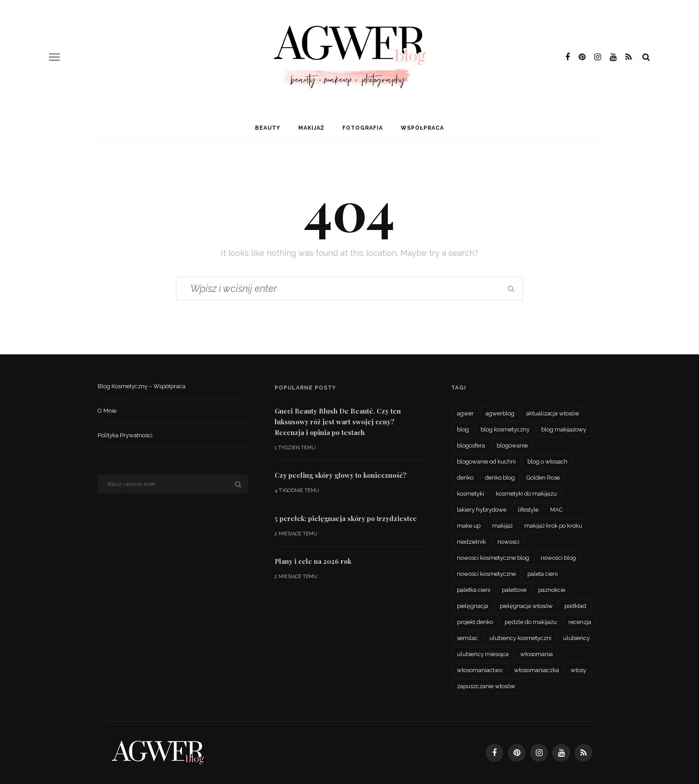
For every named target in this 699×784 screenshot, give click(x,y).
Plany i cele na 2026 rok (313, 561)
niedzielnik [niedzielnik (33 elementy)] (471, 542)
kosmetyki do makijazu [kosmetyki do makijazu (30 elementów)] (526, 494)
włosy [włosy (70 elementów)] (578, 670)
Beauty (268, 128)
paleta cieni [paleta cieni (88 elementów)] (543, 574)
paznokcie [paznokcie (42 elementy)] (552, 590)
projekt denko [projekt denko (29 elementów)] (475, 622)
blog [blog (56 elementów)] (463, 429)
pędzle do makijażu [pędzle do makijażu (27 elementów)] (531, 622)
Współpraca (422, 128)
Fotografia (363, 128)
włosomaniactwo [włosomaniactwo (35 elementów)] (480, 670)
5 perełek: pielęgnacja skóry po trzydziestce (346, 518)
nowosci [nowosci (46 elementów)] (508, 542)
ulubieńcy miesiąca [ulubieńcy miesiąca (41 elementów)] (483, 654)
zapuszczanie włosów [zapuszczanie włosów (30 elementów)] (486, 686)
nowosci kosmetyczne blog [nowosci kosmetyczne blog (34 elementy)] (493, 558)
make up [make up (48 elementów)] (469, 526)
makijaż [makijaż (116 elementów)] (502, 526)
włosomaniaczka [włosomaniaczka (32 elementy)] (537, 670)
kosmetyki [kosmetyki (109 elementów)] (471, 494)
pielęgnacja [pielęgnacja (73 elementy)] (473, 606)
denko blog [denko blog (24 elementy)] (500, 478)
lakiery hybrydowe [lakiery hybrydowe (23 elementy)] (482, 510)
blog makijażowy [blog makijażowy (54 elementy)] (564, 429)
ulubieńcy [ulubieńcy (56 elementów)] (576, 638)
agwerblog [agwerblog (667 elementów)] (500, 413)
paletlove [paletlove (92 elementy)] (514, 590)
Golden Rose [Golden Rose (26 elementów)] (543, 478)
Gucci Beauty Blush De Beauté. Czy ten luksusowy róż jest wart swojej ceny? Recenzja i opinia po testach (338, 422)
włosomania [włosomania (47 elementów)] (537, 654)
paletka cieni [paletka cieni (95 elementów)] (474, 590)
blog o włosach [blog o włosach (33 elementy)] (547, 462)
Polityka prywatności (125, 435)
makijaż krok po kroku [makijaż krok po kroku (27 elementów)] (553, 526)
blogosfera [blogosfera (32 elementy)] (471, 445)
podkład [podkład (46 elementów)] (575, 606)
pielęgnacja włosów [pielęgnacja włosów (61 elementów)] (526, 606)
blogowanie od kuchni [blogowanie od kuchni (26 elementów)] (486, 462)
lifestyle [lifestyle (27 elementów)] (528, 510)
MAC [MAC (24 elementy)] (556, 510)
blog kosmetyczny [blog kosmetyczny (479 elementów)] (505, 429)
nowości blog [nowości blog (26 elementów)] (558, 558)
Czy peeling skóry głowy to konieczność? (341, 475)
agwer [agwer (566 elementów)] (465, 413)
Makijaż (311, 128)
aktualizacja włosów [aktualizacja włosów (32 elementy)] (553, 413)
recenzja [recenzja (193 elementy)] (580, 622)
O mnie (107, 411)
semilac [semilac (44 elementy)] (467, 638)
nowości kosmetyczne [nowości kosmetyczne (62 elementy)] (486, 574)
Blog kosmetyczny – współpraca (142, 386)
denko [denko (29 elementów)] (465, 478)
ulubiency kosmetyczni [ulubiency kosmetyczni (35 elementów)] (520, 638)
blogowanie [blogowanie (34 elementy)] (512, 445)
